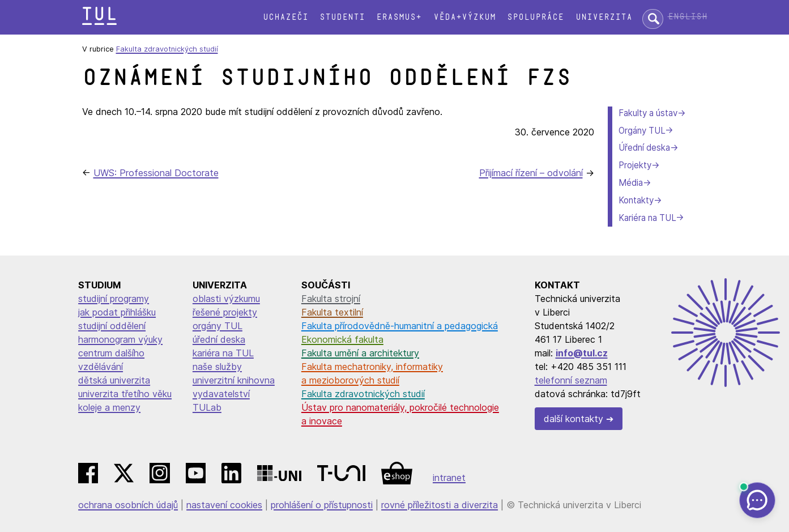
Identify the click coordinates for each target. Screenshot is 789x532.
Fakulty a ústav (648, 113)
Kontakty (636, 200)
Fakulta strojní (331, 299)
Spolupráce (535, 17)
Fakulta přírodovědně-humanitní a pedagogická (400, 326)
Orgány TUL (642, 131)
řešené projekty (225, 312)
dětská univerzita (114, 380)
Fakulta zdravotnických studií (167, 49)
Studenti (342, 17)
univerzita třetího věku (125, 394)
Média (631, 183)
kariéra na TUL (223, 353)
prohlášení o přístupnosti (322, 505)
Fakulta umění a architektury (360, 353)
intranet (449, 478)
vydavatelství (221, 394)
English (688, 17)
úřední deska (219, 339)
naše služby (217, 367)
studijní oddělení (112, 326)
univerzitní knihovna (234, 380)
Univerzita (604, 17)
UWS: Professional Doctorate (156, 173)
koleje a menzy (109, 407)
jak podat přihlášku (117, 312)
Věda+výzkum (464, 17)
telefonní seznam (571, 380)
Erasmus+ (399, 17)
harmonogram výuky (120, 339)
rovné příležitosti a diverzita (440, 505)
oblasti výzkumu (226, 299)
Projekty (635, 165)
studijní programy (114, 299)
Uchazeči (285, 17)
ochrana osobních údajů (128, 505)
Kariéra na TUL (647, 218)
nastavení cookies (224, 505)
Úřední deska (644, 148)
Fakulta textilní (332, 312)
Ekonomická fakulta (342, 339)
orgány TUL (217, 326)
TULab (207, 407)
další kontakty (573, 419)
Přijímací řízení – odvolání (531, 173)
